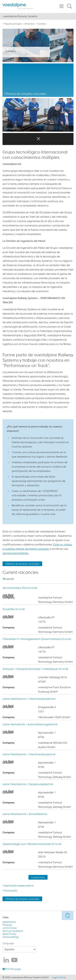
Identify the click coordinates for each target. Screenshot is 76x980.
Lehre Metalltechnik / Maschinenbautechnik (29, 699)
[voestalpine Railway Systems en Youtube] (14, 960)
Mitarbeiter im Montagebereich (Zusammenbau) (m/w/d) (37, 639)
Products (7, 925)
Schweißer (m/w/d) (14, 609)
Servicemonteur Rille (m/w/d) (20, 588)
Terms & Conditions (13, 931)
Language (8, 943)
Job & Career (10, 928)
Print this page (12, 969)
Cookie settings (11, 937)
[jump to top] (68, 916)
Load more (38, 877)
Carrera (42, 24)
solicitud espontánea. (16, 553)
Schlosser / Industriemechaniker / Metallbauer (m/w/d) (35, 669)
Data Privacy (9, 934)
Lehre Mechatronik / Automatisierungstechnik (30, 724)
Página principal (13, 24)
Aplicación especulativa (19, 885)
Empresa (30, 24)
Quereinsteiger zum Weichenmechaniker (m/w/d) (32, 844)
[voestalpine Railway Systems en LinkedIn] (6, 960)
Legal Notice (59, 977)
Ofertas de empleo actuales (22, 564)
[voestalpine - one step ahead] (18, 6)
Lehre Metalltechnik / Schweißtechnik (25, 814)
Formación (11, 890)
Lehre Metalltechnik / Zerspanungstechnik (28, 784)
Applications (9, 922)
